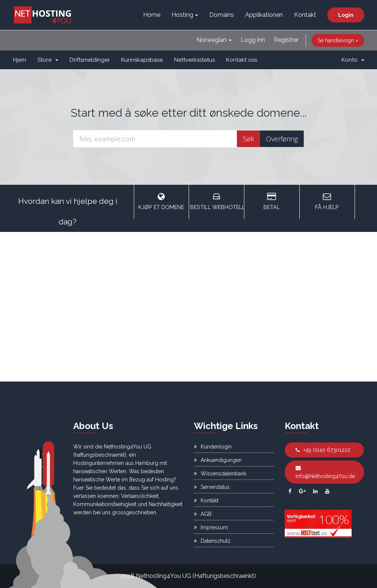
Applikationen (264, 15)
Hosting (185, 15)
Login (346, 15)
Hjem (20, 60)
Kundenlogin (213, 447)
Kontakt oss (242, 60)
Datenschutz (212, 541)
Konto (353, 60)
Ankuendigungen (218, 460)
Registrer (286, 40)
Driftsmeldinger (90, 60)
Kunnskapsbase (142, 60)
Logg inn (253, 40)
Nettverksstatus (194, 60)
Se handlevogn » (338, 40)
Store (48, 60)
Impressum (211, 527)
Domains (222, 15)
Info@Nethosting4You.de (325, 472)
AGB (203, 514)
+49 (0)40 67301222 (323, 450)
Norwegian (214, 40)
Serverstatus (212, 487)
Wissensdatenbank (220, 474)
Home (152, 15)
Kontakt (305, 15)
